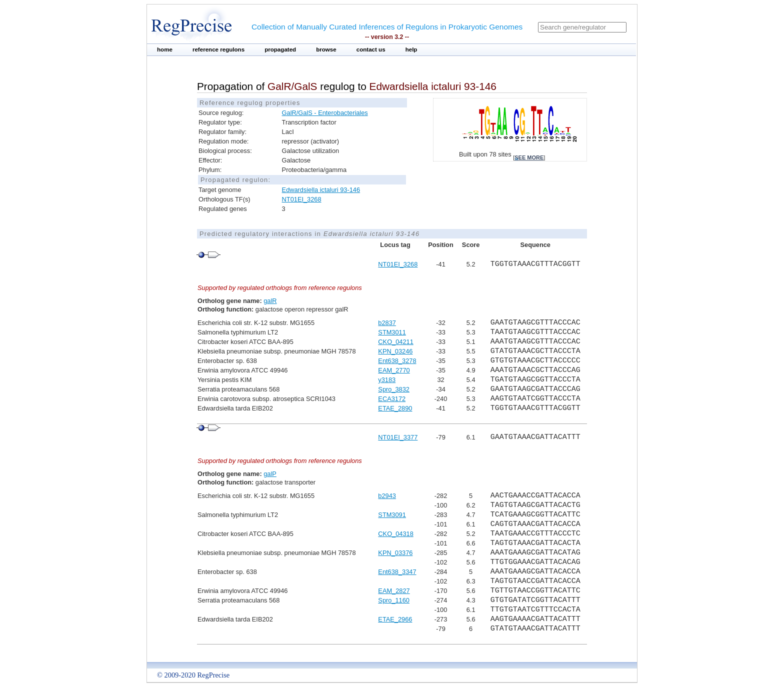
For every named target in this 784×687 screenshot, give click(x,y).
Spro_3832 (394, 389)
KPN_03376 (395, 553)
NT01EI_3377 (398, 437)
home (165, 49)
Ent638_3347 (397, 572)
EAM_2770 (394, 370)
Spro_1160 (394, 600)
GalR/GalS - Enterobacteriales (325, 113)
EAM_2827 (394, 591)
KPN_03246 (395, 351)
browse (326, 49)
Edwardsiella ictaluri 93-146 (321, 190)
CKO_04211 (395, 342)
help (411, 49)
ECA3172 (392, 399)
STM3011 (392, 332)
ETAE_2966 (395, 619)
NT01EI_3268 (302, 199)
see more (529, 157)
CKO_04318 (395, 534)
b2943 (387, 496)
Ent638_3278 (397, 361)
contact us (371, 49)
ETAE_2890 (395, 408)
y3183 (387, 380)
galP (270, 474)
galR (270, 301)
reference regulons (218, 49)
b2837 (387, 323)
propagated (280, 49)
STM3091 (392, 515)
